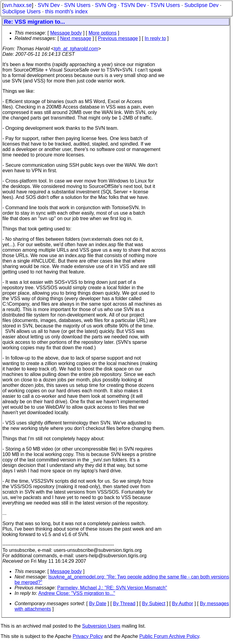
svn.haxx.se (18, 5)
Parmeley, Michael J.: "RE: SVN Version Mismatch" (112, 588)
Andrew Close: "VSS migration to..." (77, 593)
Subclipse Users (21, 12)
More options (103, 33)
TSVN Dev (133, 5)
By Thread (124, 604)
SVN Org (106, 5)
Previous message (118, 38)
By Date (98, 604)
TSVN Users (165, 5)
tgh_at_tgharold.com (76, 49)
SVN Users (77, 5)
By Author (182, 604)
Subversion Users (101, 626)
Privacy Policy (88, 636)
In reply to (155, 38)
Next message (76, 38)
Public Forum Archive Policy (169, 636)
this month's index (66, 12)
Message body (66, 33)
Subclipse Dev (201, 5)
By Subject (154, 604)
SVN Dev (49, 5)
